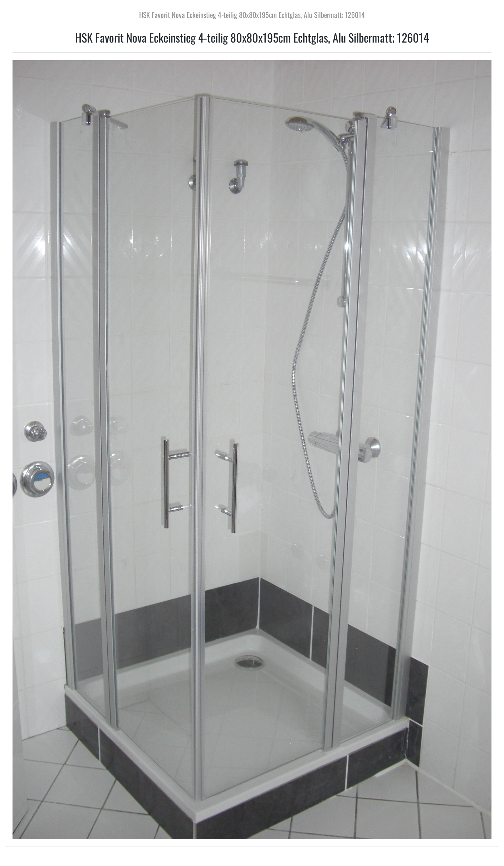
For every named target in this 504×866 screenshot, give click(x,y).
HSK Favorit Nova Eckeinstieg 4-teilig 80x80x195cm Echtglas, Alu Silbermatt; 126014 (252, 15)
